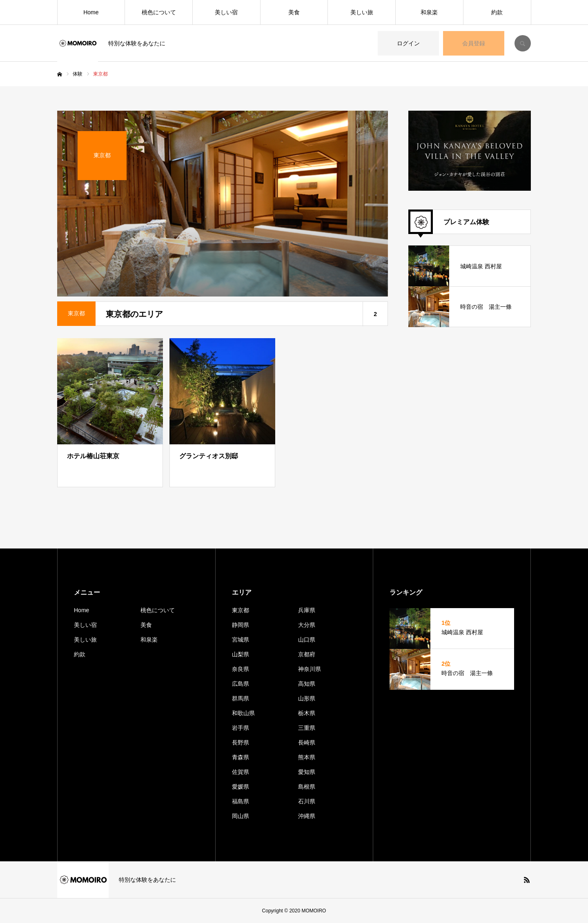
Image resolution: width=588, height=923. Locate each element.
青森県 (241, 757)
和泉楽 (429, 12)
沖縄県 (307, 816)
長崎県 (307, 742)
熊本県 (307, 757)
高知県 (307, 684)
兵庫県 (307, 610)
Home (91, 12)
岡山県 (241, 816)
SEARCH (523, 43)
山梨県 (241, 654)
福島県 (241, 801)
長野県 (241, 742)
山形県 (307, 698)
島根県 (307, 787)
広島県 (241, 684)
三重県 (307, 728)
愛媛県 (241, 787)
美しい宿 (226, 12)
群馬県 (241, 698)
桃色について (159, 12)
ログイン (408, 43)
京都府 (307, 654)
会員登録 (474, 43)
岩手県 (241, 728)
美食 (294, 12)
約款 (497, 12)
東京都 (241, 610)
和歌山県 (243, 713)
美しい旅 (362, 12)
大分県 (307, 625)
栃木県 (307, 713)
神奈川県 (310, 669)
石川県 (307, 801)
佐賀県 (241, 772)
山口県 (307, 640)
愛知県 (307, 772)
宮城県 (241, 640)
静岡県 (241, 625)
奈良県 (241, 669)
